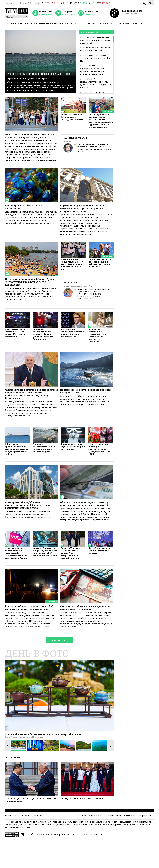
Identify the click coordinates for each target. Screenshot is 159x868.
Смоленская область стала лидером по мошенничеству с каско (83, 633)
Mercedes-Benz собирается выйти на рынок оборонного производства (72, 344)
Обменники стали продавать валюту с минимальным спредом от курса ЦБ (86, 522)
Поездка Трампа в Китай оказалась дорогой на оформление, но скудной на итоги (70, 576)
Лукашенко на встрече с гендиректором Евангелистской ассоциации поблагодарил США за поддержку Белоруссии (30, 407)
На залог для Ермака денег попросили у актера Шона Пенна (96, 58)
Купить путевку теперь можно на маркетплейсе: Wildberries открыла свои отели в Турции (16, 576)
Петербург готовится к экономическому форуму (100, 574)
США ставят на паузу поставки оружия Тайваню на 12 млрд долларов (100, 273)
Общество (89, 24)
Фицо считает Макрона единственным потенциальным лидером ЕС (96, 40)
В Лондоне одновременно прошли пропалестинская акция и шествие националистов (93, 70)
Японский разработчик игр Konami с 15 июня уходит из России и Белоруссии (43, 346)
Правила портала (128, 844)
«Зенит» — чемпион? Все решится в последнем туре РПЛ (72, 118)
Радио (92, 844)
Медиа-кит (112, 844)
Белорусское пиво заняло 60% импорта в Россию (96, 49)
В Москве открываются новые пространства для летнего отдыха (44, 464)
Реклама (83, 844)
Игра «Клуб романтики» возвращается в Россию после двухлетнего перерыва (97, 347)
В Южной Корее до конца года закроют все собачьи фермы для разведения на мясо (72, 274)
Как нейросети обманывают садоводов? (27, 213)
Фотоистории (13, 786)
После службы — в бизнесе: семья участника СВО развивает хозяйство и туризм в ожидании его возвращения (101, 122)
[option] (59, 724)
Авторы (141, 844)
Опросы (150, 844)
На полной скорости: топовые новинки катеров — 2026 (83, 403)
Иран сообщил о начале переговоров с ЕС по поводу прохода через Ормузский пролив (35, 71)
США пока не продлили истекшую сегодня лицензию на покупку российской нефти (16, 465)
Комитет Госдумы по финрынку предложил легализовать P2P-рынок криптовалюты (45, 575)
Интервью (11, 24)
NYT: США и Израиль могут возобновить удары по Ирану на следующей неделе (96, 83)
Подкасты (26, 24)
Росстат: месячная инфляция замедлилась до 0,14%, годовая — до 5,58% (99, 465)
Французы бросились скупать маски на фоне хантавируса (73, 463)
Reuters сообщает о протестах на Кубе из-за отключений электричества (30, 633)
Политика (73, 24)
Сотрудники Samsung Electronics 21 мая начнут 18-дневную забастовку (17, 344)
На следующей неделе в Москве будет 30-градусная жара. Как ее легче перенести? (30, 291)
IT (142, 24)
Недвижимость (128, 24)
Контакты (101, 844)
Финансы (58, 24)
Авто (112, 24)
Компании (42, 24)
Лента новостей (90, 32)
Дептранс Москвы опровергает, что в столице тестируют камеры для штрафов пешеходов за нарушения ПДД (31, 140)
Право (102, 24)
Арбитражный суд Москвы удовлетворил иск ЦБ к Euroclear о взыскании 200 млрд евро (31, 522)
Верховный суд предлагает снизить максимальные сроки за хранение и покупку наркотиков (86, 215)
